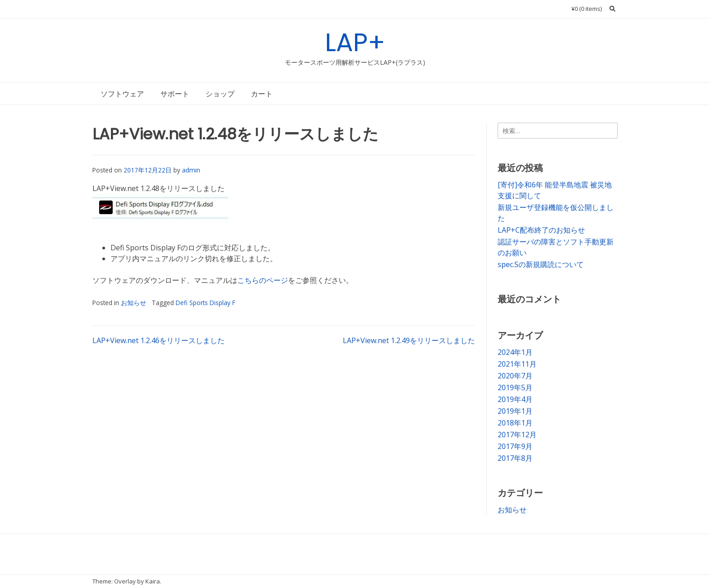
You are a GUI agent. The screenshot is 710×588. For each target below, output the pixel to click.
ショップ (220, 94)
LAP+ (355, 42)
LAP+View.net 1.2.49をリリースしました (409, 340)
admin (191, 170)
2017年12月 (517, 435)
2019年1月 (515, 411)
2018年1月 (515, 423)
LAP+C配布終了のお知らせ (541, 230)
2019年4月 (515, 399)
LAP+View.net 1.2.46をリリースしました (158, 340)
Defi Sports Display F (206, 303)
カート (262, 94)
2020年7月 (515, 376)
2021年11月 (517, 364)
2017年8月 (515, 458)
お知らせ (134, 303)
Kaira (153, 581)
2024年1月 (515, 352)
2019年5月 (515, 387)
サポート (175, 94)
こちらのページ (263, 280)
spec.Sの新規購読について (541, 264)
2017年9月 (515, 446)
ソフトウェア (122, 94)
